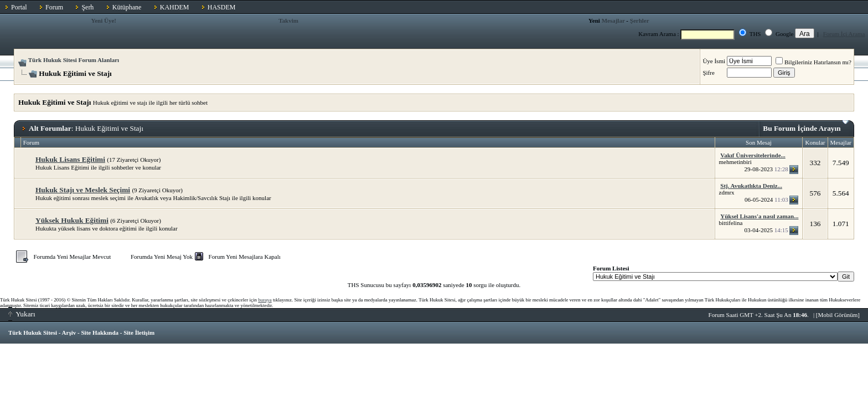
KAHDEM (175, 7)
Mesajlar (613, 21)
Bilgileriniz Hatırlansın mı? (813, 62)
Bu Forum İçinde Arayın (806, 126)
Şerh (87, 7)
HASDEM (222, 7)
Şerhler (640, 21)
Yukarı (22, 314)
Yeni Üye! (104, 21)
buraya (265, 300)
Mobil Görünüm (838, 315)
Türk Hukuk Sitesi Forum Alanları (74, 60)
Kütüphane (127, 7)
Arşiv (69, 332)
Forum (54, 7)
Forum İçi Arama (844, 34)
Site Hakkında (100, 332)
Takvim (288, 21)
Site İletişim (139, 332)
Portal (19, 7)
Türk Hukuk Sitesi (33, 332)
